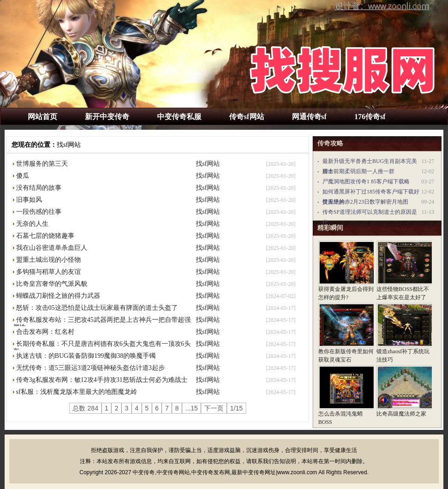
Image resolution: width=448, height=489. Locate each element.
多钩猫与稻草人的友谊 (48, 272)
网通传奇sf (309, 117)
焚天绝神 (333, 202)
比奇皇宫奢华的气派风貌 (52, 284)
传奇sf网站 (247, 117)
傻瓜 (23, 176)
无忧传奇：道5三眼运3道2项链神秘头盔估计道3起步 (91, 368)
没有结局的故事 (39, 188)
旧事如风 (29, 200)
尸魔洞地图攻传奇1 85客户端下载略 (366, 181)
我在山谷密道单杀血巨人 (52, 248)
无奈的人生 (32, 224)
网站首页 (42, 117)
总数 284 (85, 408)
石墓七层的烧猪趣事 (45, 236)
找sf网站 (69, 145)
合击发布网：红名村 (45, 332)
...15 (191, 408)
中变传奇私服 (179, 117)
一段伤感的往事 (39, 212)
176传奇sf (370, 117)
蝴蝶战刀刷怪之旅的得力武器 (58, 296)
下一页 (214, 408)
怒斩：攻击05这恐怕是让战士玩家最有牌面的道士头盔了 (97, 308)
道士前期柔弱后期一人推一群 (358, 171)
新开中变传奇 (107, 117)
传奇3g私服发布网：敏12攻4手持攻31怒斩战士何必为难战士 (102, 380)
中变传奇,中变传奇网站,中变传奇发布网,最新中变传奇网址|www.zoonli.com (225, 472)
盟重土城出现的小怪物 (48, 260)
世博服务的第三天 (42, 164)
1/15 (236, 408)
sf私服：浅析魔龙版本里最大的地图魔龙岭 (77, 392)
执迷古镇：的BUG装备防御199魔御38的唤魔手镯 (86, 356)
